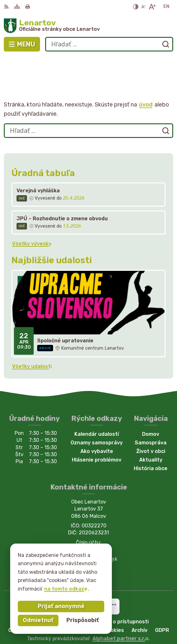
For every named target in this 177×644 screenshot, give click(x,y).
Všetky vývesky (32, 215)
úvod (146, 76)
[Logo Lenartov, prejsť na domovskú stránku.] (88, 26)
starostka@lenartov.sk (89, 531)
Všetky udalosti (32, 338)
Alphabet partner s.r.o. (121, 610)
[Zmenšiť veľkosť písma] (143, 7)
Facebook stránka (89, 538)
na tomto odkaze (66, 589)
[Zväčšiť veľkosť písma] (152, 7)
